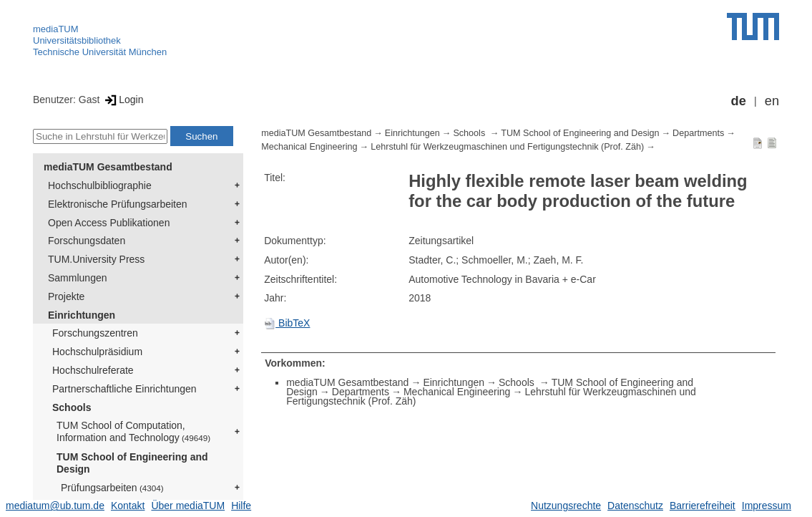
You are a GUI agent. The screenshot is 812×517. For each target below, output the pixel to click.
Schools (72, 407)
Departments (698, 133)
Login (123, 100)
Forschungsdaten (87, 241)
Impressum (767, 506)
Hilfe (241, 506)
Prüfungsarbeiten (112, 488)
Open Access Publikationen (109, 223)
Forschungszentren (95, 333)
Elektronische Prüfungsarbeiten (118, 204)
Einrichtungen (82, 315)
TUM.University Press (96, 259)
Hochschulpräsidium (97, 352)
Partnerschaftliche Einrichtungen (124, 389)
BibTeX (287, 323)
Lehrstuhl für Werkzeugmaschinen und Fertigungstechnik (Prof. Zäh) (507, 147)
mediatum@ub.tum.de (55, 506)
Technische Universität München (100, 52)
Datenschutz (635, 506)
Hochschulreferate (93, 370)
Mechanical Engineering (309, 147)
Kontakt (128, 506)
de (739, 101)
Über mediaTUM (188, 506)
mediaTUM (56, 29)
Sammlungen (78, 278)
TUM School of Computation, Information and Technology (133, 431)
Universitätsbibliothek (77, 40)
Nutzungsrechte (566, 506)
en (772, 101)
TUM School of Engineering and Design (132, 463)
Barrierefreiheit (703, 506)
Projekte (66, 296)
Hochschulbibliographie (100, 185)
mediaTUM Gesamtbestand (108, 167)
